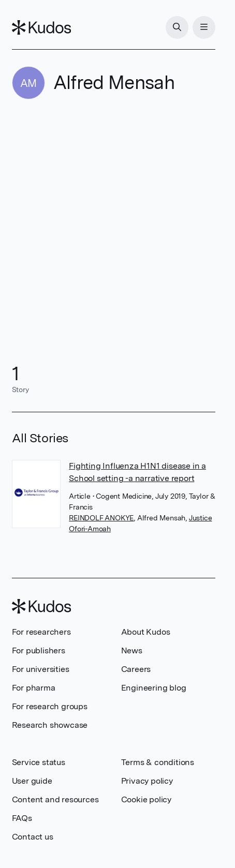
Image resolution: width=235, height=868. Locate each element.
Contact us (33, 837)
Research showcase (50, 725)
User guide (32, 781)
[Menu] (204, 27)
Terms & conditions (158, 762)
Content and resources (55, 799)
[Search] (177, 27)
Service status (39, 762)
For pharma (34, 688)
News (132, 650)
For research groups (50, 706)
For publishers (39, 650)
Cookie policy (146, 799)
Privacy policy (147, 781)
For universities (41, 669)
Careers (136, 669)
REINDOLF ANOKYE (101, 518)
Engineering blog (154, 688)
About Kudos (146, 632)
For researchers (41, 632)
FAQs (22, 818)
